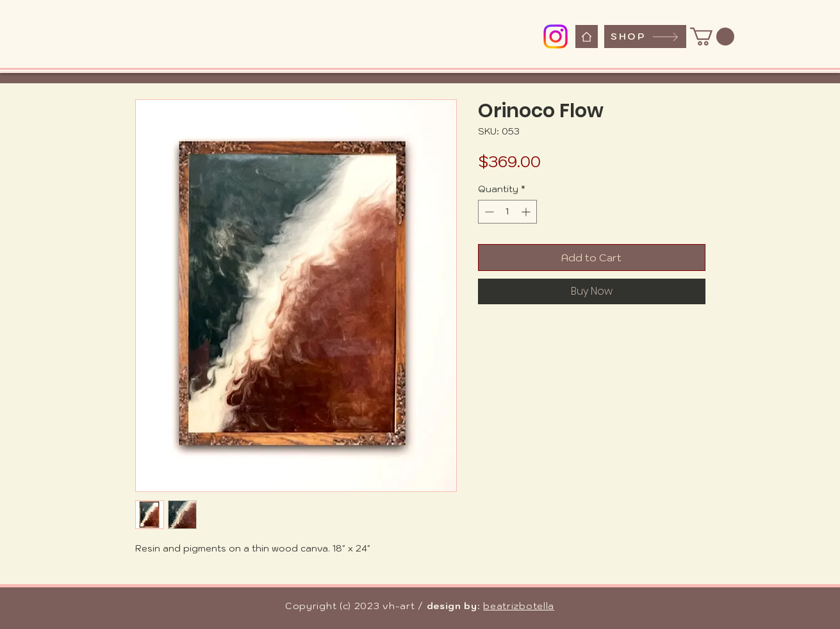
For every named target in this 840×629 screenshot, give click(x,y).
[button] (712, 37)
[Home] (587, 37)
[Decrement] (488, 212)
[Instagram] (556, 37)
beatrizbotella (519, 606)
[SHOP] (645, 37)
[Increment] (527, 212)
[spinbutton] (507, 212)
